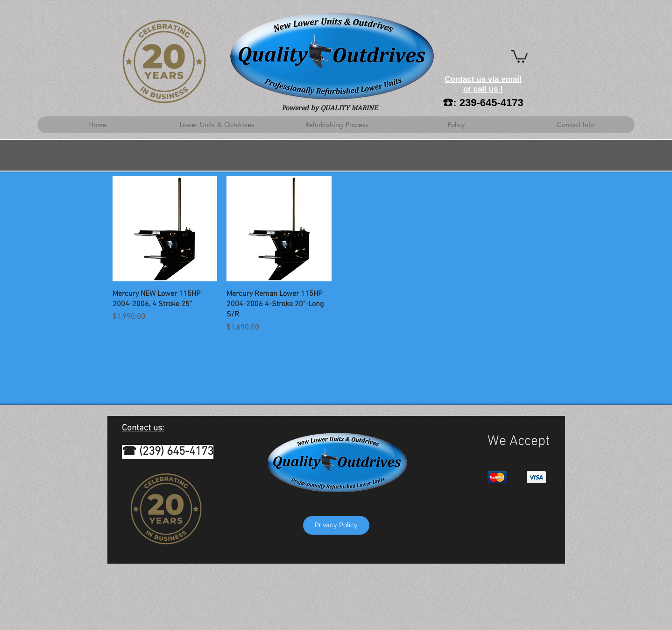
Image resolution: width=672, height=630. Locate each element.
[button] (519, 56)
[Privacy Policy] (336, 525)
